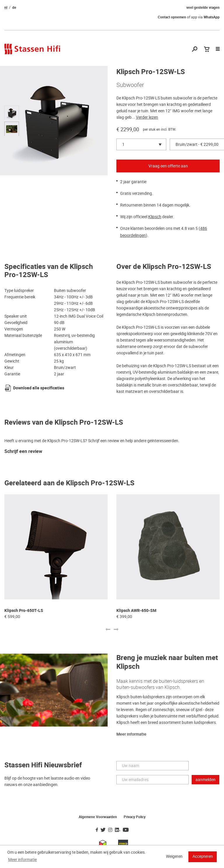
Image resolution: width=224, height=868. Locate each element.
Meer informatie (131, 734)
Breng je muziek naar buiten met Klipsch (167, 662)
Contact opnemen (172, 17)
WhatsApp (212, 17)
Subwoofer (130, 85)
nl (6, 8)
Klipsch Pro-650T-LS (24, 611)
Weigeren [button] (174, 856)
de (14, 8)
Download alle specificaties (39, 388)
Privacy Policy (135, 817)
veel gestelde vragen (203, 8)
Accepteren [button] (203, 856)
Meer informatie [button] (22, 860)
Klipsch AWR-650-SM (136, 611)
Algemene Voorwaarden (98, 817)
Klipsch (155, 217)
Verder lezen (147, 117)
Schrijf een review (23, 452)
